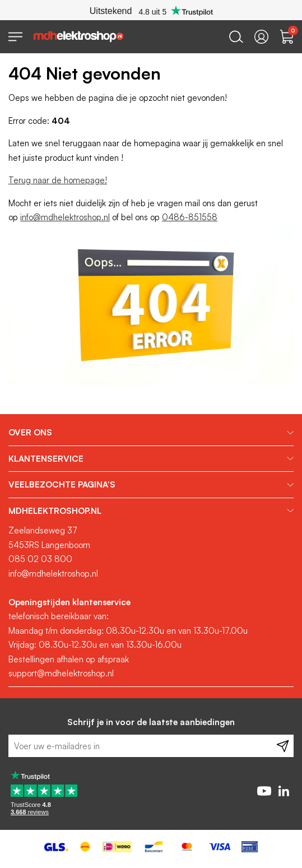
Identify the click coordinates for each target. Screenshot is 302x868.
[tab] (151, 433)
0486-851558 (190, 217)
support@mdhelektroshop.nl (61, 673)
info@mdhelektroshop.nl (65, 217)
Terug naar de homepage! (58, 180)
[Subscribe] (283, 746)
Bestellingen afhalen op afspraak (69, 659)
